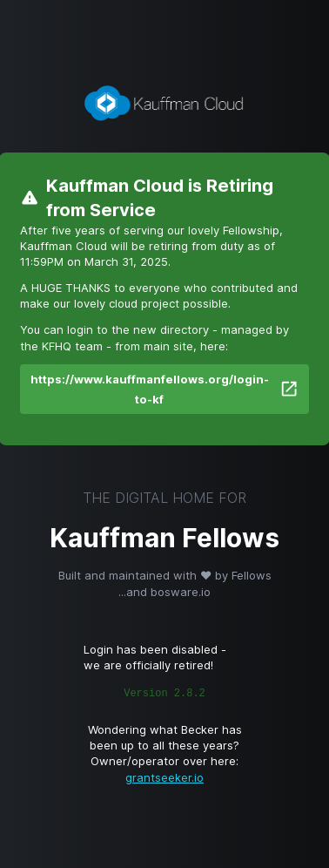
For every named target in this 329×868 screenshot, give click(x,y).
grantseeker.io (164, 777)
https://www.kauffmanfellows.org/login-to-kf (164, 390)
